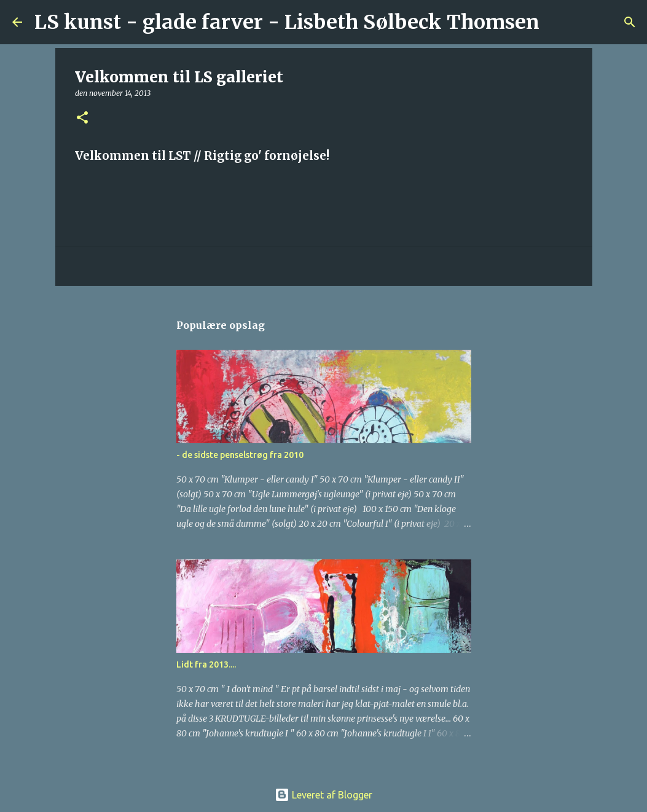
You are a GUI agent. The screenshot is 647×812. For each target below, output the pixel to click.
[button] (82, 118)
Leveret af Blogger (323, 795)
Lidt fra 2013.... (206, 664)
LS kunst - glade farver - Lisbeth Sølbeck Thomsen (287, 22)
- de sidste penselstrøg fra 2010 (240, 455)
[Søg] (557, 22)
